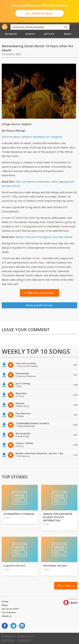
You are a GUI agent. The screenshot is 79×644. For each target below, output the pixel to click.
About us (6, 616)
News (5, 605)
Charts (30, 34)
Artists (49, 34)
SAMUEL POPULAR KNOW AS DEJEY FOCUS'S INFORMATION (58, 517)
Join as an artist (10, 609)
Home (5, 601)
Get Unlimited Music (40, 13)
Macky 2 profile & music (39, 305)
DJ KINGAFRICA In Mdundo (19, 514)
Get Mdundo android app (39, 293)
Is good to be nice (14, 566)
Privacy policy (25, 640)
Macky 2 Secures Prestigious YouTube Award (44, 237)
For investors (9, 612)
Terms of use (8, 640)
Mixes (68, 34)
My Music (11, 34)
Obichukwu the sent (55, 566)
